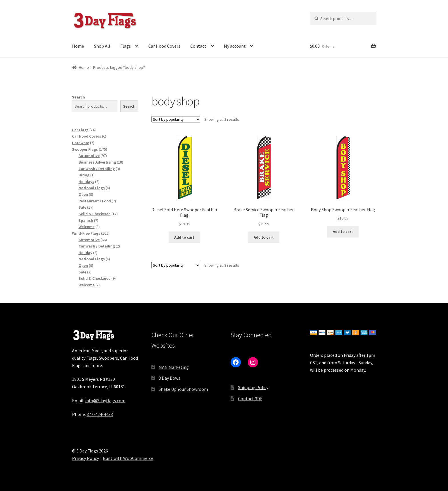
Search (78, 97)
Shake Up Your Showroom (183, 389)
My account (235, 46)
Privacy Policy (85, 458)
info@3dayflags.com (105, 401)
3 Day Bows (169, 378)
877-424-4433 (100, 414)
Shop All (102, 46)
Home (78, 46)
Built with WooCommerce (128, 458)
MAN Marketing (174, 367)
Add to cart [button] (184, 237)
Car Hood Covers (164, 46)
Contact (198, 46)
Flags (126, 46)
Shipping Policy (253, 387)
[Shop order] (176, 119)
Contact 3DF (250, 399)
